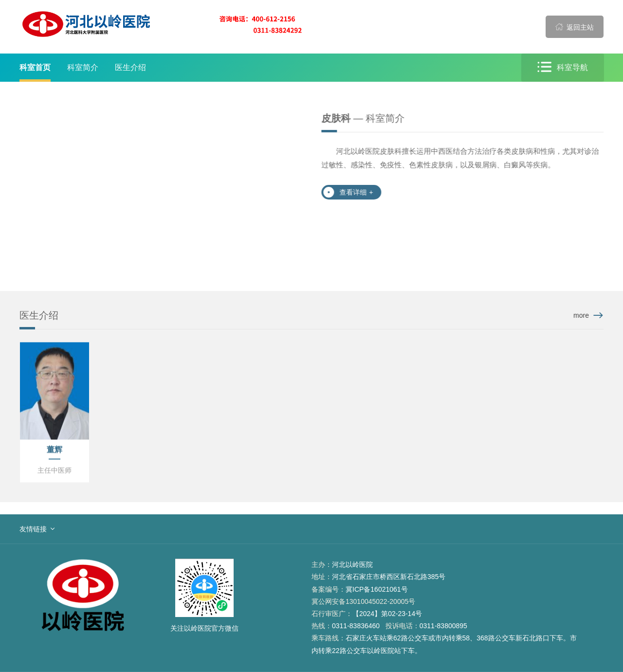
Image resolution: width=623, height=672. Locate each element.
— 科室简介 (363, 118)
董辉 (55, 450)
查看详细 (357, 192)
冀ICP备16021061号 (377, 589)
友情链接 (33, 529)
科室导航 (563, 67)
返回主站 (575, 27)
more (581, 315)
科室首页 (35, 67)
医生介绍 (130, 67)
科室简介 (83, 67)
